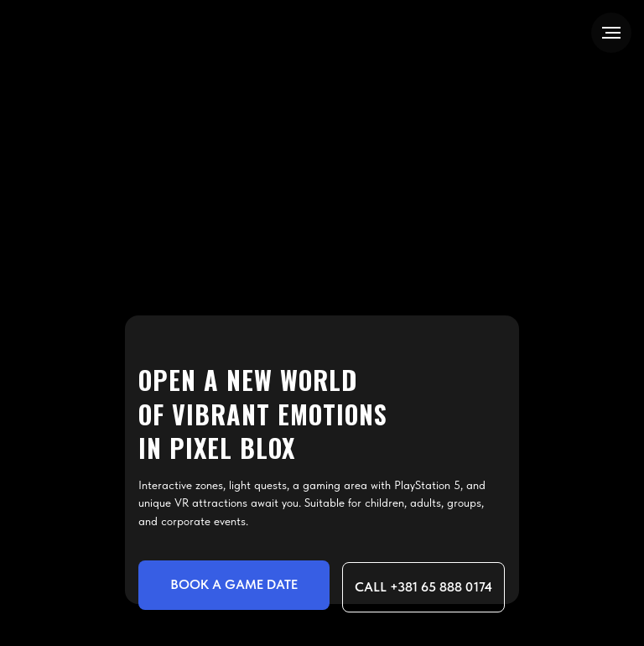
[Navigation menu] (611, 33)
